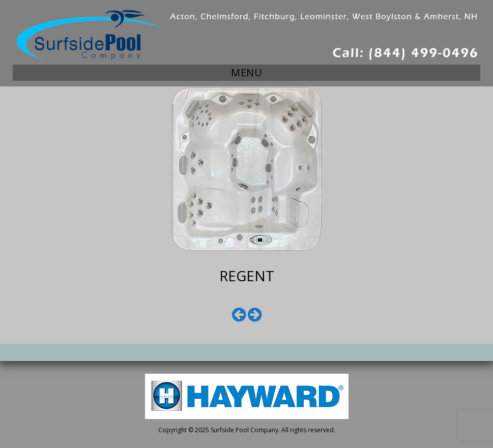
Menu (246, 72)
